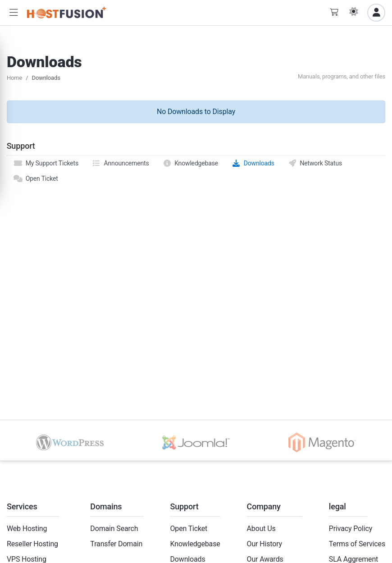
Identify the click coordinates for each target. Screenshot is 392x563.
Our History (264, 544)
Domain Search (114, 529)
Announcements (121, 163)
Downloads (253, 163)
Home (14, 78)
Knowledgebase (191, 163)
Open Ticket (36, 179)
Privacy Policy (351, 529)
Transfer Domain (116, 544)
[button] (14, 13)
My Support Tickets (46, 163)
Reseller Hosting (32, 544)
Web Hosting (27, 529)
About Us (261, 529)
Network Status (315, 163)
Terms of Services (357, 544)
